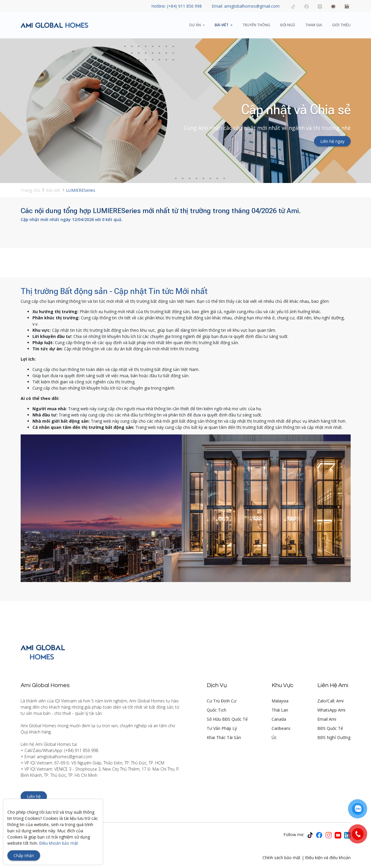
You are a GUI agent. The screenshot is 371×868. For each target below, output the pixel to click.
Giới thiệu (341, 25)
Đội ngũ (288, 25)
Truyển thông (256, 25)
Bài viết (222, 25)
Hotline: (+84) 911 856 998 (177, 6)
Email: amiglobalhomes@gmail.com (246, 6)
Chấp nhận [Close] (24, 855)
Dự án (195, 25)
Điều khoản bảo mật (59, 843)
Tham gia (314, 25)
